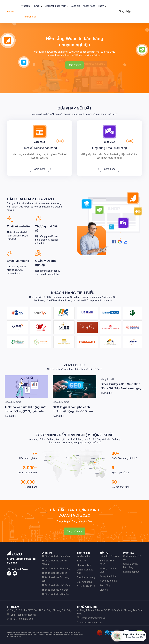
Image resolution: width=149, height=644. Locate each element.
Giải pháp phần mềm (56, 6)
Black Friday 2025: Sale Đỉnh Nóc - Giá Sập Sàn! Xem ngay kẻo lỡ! (121, 388)
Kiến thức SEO (13, 402)
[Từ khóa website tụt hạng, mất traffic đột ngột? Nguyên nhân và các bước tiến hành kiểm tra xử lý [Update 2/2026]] (26, 387)
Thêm (102, 6)
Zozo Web (40, 142)
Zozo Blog (75, 365)
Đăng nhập (124, 11)
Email (38, 6)
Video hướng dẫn (109, 581)
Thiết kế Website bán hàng (40, 148)
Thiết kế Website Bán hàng (56, 556)
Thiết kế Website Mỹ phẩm (56, 594)
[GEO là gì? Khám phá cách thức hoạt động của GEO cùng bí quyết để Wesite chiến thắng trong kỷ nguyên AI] (74, 387)
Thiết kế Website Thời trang (56, 569)
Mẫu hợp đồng (84, 582)
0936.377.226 (26, 619)
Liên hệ (104, 590)
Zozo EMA (109, 142)
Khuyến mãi (30, 17)
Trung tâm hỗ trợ (109, 576)
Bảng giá (75, 6)
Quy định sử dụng (86, 577)
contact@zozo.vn (27, 615)
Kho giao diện (84, 565)
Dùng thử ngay (74, 531)
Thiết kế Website (18, 226)
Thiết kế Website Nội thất (55, 590)
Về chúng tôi (83, 556)
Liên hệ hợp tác (131, 572)
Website (26, 6)
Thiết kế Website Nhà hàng (56, 585)
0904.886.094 (96, 623)
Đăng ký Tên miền (109, 556)
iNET (14, 563)
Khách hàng (89, 6)
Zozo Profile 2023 (86, 586)
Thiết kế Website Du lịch (54, 573)
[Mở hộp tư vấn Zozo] (129, 636)
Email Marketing (18, 261)
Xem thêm (40, 169)
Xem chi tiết (74, 65)
